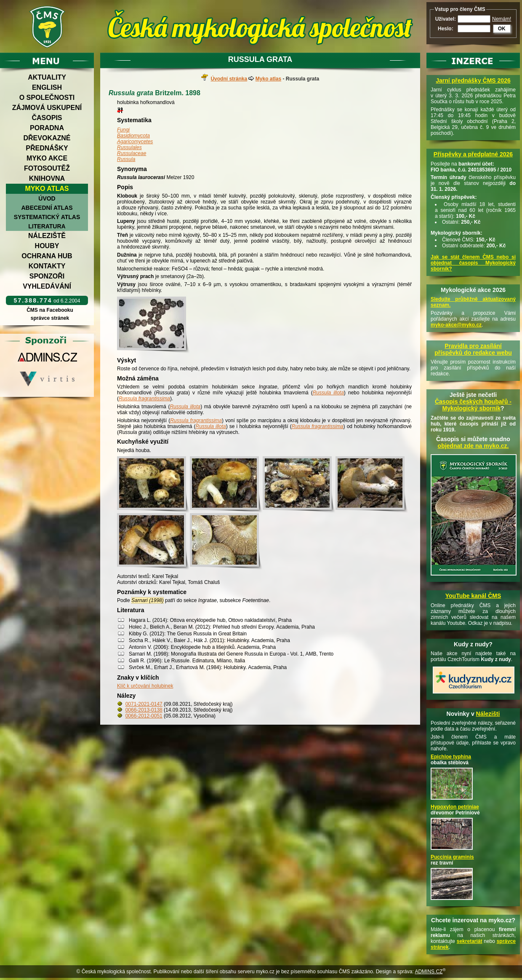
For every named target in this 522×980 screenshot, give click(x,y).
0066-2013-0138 (144, 710)
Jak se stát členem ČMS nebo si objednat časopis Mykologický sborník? (473, 263)
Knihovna (47, 178)
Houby (47, 246)
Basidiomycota (133, 136)
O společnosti (47, 98)
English (47, 87)
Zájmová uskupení (47, 108)
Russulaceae (132, 153)
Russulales (129, 147)
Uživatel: (446, 19)
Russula (126, 159)
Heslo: (446, 29)
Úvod (47, 198)
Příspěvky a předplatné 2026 (473, 154)
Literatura (47, 226)
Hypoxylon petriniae (455, 807)
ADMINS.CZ (429, 972)
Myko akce (47, 158)
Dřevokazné (47, 138)
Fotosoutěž (47, 168)
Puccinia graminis (452, 857)
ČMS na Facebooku (50, 310)
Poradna (47, 128)
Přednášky (47, 148)
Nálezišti (488, 714)
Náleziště (47, 236)
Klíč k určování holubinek (145, 686)
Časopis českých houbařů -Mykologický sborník (473, 405)
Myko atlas (47, 189)
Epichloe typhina (451, 757)
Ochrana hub (47, 256)
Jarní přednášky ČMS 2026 (473, 80)
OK (502, 29)
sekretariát (470, 941)
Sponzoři (47, 276)
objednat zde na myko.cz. (473, 446)
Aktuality (47, 77)
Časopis (47, 118)
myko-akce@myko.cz (456, 325)
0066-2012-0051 (144, 716)
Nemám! (502, 19)
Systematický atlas (47, 217)
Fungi (123, 130)
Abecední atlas (47, 208)
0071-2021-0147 (144, 704)
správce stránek (50, 318)
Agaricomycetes (135, 142)
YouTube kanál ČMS (473, 596)
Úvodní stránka (229, 79)
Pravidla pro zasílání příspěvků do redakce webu (473, 349)
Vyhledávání (47, 286)
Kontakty (47, 266)
